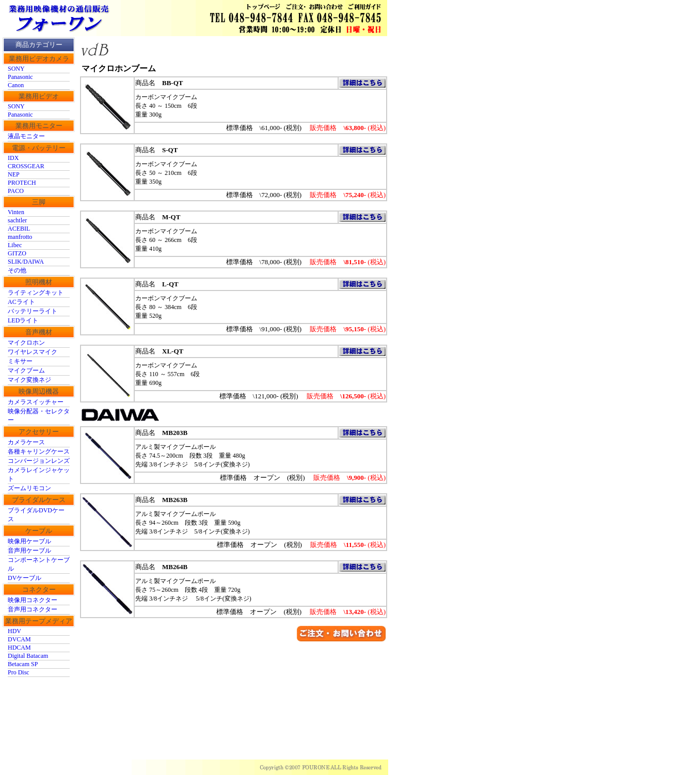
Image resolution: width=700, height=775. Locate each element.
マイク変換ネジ (29, 380)
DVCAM (19, 639)
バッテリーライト (33, 311)
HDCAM (19, 648)
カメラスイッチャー (36, 402)
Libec (15, 245)
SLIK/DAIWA (26, 262)
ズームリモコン (29, 488)
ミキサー (20, 361)
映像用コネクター (33, 600)
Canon (16, 85)
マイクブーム (26, 370)
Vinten (16, 212)
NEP (14, 174)
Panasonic (20, 77)
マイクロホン (26, 343)
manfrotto (20, 237)
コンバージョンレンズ (39, 461)
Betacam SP (23, 664)
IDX (13, 158)
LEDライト (23, 320)
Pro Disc (19, 672)
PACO (16, 191)
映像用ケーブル (29, 541)
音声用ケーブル (29, 551)
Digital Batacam (28, 656)
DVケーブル (25, 578)
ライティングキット (36, 293)
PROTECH (22, 183)
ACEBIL (19, 229)
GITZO (17, 253)
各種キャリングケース (39, 451)
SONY (16, 69)
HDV (14, 631)
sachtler (17, 220)
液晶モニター (26, 136)
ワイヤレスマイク (33, 352)
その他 (17, 270)
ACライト (21, 302)
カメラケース (26, 442)
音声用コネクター (33, 609)
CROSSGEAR (26, 166)
